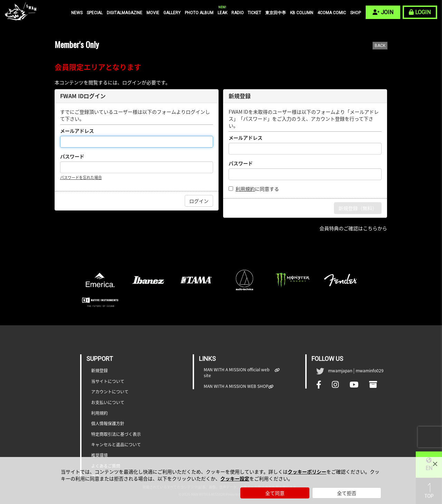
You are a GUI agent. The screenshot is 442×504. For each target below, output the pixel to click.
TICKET (254, 13)
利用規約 (245, 189)
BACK (380, 46)
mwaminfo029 (370, 371)
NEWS (77, 13)
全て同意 (275, 493)
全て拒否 (347, 493)
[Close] (435, 464)
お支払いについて (108, 403)
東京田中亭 (276, 13)
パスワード (72, 156)
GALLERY (172, 13)
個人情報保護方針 (108, 424)
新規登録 (99, 371)
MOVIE (153, 13)
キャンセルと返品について (116, 445)
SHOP (355, 13)
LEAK (222, 13)
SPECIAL (95, 13)
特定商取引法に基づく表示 (116, 434)
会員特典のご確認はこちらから (353, 228)
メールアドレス (77, 131)
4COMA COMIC (332, 13)
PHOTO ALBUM (199, 13)
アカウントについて (110, 392)
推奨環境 (99, 455)
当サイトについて (108, 381)
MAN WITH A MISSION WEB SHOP (236, 386)
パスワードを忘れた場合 (81, 178)
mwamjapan (340, 371)
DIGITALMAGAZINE (124, 13)
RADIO (238, 13)
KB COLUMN (302, 13)
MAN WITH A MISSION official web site (239, 373)
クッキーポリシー (307, 472)
